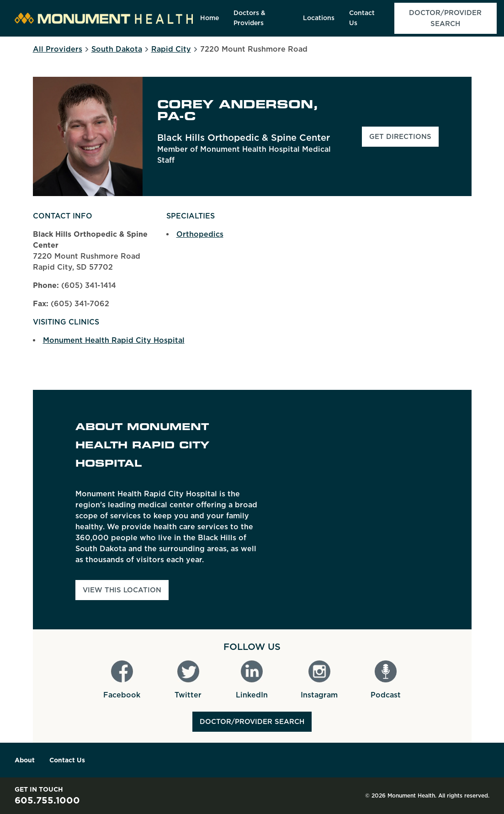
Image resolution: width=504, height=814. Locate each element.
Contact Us (67, 760)
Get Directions (404, 139)
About (25, 760)
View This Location (122, 590)
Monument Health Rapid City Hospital (114, 340)
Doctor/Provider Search (252, 722)
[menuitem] (210, 18)
